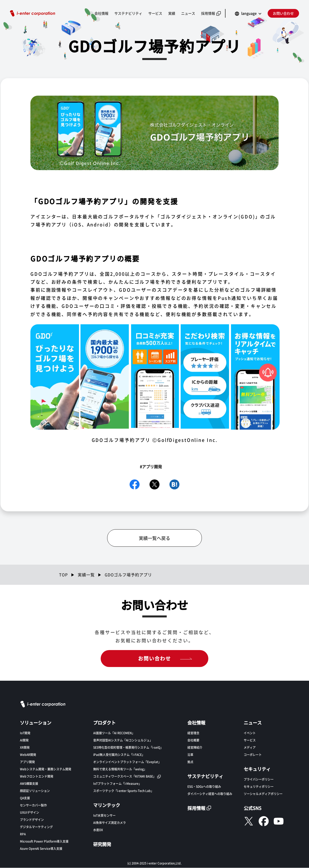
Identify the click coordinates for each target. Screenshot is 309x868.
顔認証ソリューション (35, 791)
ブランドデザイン (32, 820)
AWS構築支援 (29, 784)
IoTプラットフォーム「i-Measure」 (117, 784)
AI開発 (24, 740)
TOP (63, 575)
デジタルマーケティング (36, 827)
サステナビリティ (128, 13)
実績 (172, 13)
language (249, 13)
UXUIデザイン (30, 813)
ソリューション (36, 723)
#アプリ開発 (151, 467)
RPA (23, 834)
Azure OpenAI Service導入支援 (41, 849)
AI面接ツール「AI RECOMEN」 (114, 733)
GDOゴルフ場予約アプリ (128, 575)
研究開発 (102, 844)
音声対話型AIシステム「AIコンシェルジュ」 (123, 740)
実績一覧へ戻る (154, 538)
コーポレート (253, 755)
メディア (250, 748)
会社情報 (101, 13)
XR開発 (25, 748)
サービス (155, 13)
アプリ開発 (27, 762)
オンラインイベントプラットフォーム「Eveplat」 (127, 762)
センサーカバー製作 (33, 805)
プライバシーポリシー (259, 779)
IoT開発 (25, 733)
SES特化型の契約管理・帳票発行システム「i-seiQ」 (128, 748)
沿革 (190, 755)
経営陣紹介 (195, 748)
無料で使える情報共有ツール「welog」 (120, 769)
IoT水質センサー (104, 816)
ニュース (188, 13)
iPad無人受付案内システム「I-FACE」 (119, 755)
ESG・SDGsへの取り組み (204, 787)
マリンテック (107, 805)
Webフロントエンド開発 (37, 776)
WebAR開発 (28, 755)
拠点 (190, 762)
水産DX (98, 830)
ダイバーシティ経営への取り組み (210, 794)
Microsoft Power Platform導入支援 (44, 841)
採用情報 (208, 13)
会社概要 (193, 740)
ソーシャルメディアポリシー (263, 794)
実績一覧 (86, 575)
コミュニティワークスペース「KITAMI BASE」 (125, 776)
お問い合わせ (283, 13)
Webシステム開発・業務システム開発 (46, 769)
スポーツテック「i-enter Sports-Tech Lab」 (123, 791)
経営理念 (193, 733)
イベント (250, 733)
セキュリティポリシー (259, 787)
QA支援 (25, 798)
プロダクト (104, 723)
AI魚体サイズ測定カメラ (110, 823)
